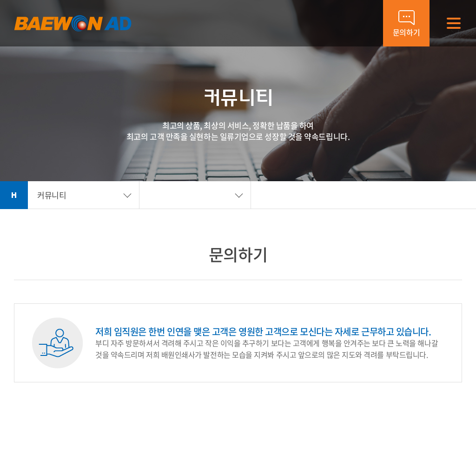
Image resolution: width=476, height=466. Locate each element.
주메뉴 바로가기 (0, 0)
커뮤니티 (52, 195)
